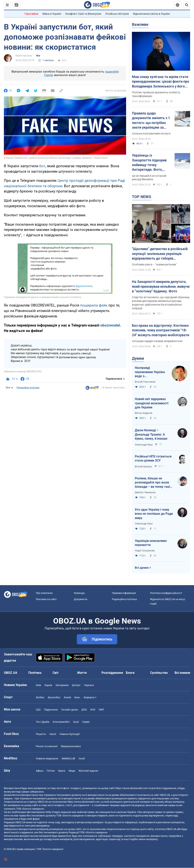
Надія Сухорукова (145, 551)
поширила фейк (94, 305)
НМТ (101, 710)
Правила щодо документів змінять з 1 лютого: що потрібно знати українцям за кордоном (151, 120)
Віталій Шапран (143, 467)
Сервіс (86, 722)
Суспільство (159, 673)
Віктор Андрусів (144, 413)
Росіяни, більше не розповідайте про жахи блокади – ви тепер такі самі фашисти (152, 483)
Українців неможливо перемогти (151, 543)
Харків (48, 685)
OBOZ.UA (165, 795)
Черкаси (89, 685)
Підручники (51, 710)
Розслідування (112, 673)
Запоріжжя (62, 685)
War (38, 56)
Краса (62, 771)
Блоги (130, 673)
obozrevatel (110, 325)
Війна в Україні (52, 14)
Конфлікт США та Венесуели (83, 14)
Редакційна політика (28, 388)
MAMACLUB (68, 758)
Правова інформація (124, 593)
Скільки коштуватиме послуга (151, 133)
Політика (35, 673)
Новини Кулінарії (70, 734)
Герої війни (31, 14)
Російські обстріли (117, 14)
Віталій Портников (145, 382)
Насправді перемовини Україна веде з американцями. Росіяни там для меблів (150, 372)
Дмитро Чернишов (145, 492)
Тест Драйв (43, 722)
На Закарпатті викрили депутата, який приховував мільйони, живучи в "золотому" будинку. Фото (161, 286)
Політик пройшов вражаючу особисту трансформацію (156, 94)
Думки (138, 358)
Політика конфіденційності (166, 593)
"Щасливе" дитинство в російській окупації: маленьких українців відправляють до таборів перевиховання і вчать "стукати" (160, 254)
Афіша (40, 771)
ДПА (84, 710)
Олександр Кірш (144, 445)
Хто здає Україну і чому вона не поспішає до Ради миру (154, 514)
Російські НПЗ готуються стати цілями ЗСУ (153, 459)
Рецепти (41, 734)
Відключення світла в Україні (151, 14)
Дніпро (76, 685)
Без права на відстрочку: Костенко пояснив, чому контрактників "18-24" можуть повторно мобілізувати (161, 330)
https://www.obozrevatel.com (132, 788)
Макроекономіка (71, 746)
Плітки (51, 771)
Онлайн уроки (70, 710)
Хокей (67, 697)
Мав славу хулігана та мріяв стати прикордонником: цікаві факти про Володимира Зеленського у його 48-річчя (161, 82)
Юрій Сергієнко (24, 56)
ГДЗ (38, 710)
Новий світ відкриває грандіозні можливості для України (152, 403)
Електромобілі (61, 722)
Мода (72, 771)
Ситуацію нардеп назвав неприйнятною (157, 341)
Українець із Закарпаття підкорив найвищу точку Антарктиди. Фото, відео (149, 163)
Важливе (140, 24)
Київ (38, 685)
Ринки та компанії (47, 746)
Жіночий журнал (88, 771)
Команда (79, 593)
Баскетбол (54, 697)
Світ (56, 673)
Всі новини (182, 673)
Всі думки (142, 568)
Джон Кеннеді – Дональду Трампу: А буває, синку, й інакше (151, 434)
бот (42, 166)
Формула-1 (90, 697)
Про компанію (44, 593)
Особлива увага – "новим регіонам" (154, 264)
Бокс (77, 697)
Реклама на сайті (46, 599)
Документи (81, 599)
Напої (53, 734)
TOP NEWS (142, 197)
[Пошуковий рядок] (187, 5)
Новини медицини (47, 758)
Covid (82, 758)
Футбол (40, 697)
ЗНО (93, 710)
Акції (76, 722)
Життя (82, 673)
